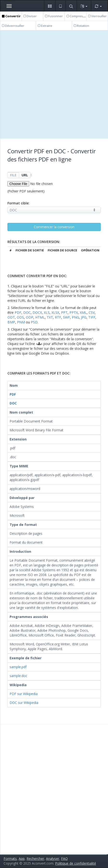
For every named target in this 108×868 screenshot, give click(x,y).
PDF (18, 312)
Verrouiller (97, 16)
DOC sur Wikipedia (24, 703)
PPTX (74, 312)
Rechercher (35, 859)
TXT (50, 317)
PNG (75, 317)
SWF (66, 317)
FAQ (64, 859)
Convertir (11, 16)
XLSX (55, 312)
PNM (21, 322)
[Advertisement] (54, 85)
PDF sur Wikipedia (24, 694)
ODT (11, 317)
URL (25, 175)
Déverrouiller (13, 26)
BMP (11, 322)
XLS (47, 312)
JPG (84, 317)
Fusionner (54, 16)
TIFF (92, 317)
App (22, 859)
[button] (50, 6)
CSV (92, 312)
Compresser (77, 16)
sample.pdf (18, 667)
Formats (10, 859)
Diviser (30, 16)
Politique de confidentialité (76, 863)
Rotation (81, 26)
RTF (58, 317)
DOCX (37, 312)
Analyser (53, 859)
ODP (30, 317)
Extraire (45, 26)
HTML (40, 317)
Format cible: (18, 203)
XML (83, 312)
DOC (27, 312)
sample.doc (18, 676)
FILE (13, 175)
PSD (34, 322)
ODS (20, 317)
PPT (64, 312)
